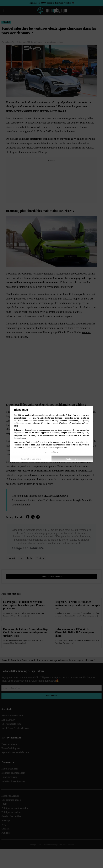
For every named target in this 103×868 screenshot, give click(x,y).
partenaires (27, 415)
